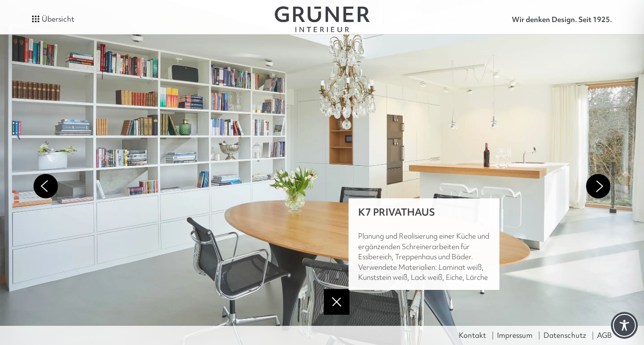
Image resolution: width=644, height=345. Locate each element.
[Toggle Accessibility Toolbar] (624, 325)
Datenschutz (565, 335)
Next (598, 186)
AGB (604, 335)
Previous (46, 186)
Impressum (515, 335)
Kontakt (472, 335)
